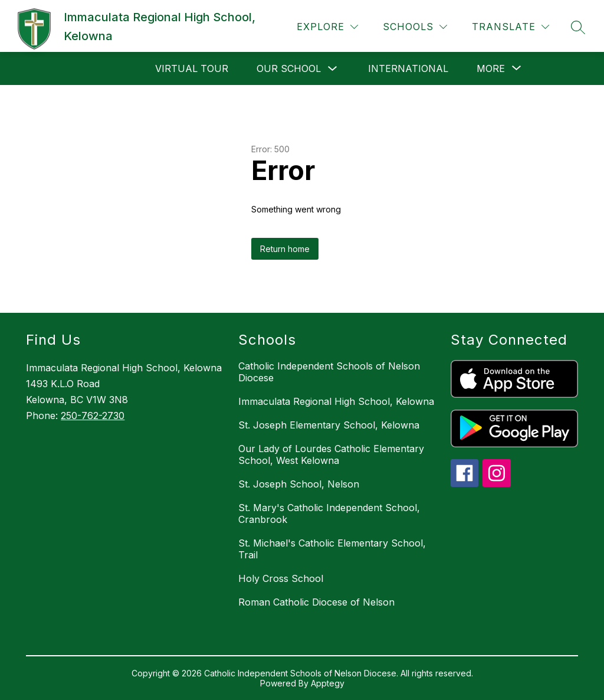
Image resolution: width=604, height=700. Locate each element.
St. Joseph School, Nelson (299, 484)
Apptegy (328, 683)
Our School (289, 68)
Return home (285, 249)
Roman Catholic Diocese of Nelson (316, 602)
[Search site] (578, 27)
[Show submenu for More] (491, 68)
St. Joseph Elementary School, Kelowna (329, 425)
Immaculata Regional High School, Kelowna (336, 401)
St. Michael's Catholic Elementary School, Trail (332, 549)
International (408, 68)
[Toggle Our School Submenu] (333, 69)
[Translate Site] (511, 27)
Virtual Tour (192, 68)
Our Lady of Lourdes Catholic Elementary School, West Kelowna (331, 454)
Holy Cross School (281, 578)
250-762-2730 (93, 416)
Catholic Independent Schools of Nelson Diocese (329, 372)
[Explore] (327, 27)
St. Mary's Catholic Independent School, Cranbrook (329, 513)
